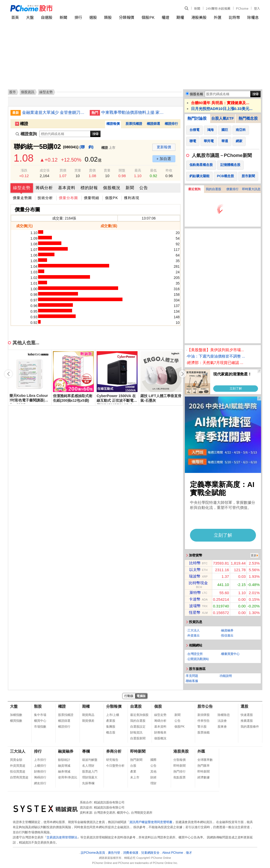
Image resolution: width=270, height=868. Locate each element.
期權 (180, 17)
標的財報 (89, 188)
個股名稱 (196, 94)
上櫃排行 (40, 766)
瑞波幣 (195, 576)
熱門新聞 (136, 760)
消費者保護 (131, 853)
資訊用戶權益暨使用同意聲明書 (151, 822)
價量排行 (232, 189)
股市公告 (205, 706)
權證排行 (171, 124)
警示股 (202, 727)
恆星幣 (195, 612)
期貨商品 (88, 715)
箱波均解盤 (90, 760)
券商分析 (114, 751)
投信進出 (227, 635)
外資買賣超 (18, 766)
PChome (242, 8)
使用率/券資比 (68, 777)
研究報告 (112, 760)
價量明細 (92, 198)
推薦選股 (247, 721)
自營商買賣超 (19, 777)
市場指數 (40, 727)
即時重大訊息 (251, 189)
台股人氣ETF (222, 118)
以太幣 (195, 570)
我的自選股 (213, 189)
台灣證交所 (195, 654)
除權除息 (224, 715)
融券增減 (64, 772)
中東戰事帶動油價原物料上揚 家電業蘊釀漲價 (133, 112)
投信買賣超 (18, 772)
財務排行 (40, 772)
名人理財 (88, 766)
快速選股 (247, 715)
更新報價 (164, 147)
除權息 (253, 17)
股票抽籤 (204, 732)
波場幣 (195, 606)
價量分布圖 (68, 198)
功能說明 (226, 676)
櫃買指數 (16, 721)
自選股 (47, 17)
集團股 (111, 727)
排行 (78, 17)
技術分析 (45, 198)
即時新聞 (138, 751)
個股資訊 (28, 92)
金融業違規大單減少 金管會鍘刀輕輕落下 (54, 112)
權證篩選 (153, 124)
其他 (153, 772)
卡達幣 (195, 599)
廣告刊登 (114, 853)
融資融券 (227, 630)
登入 (257, 8)
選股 (93, 17)
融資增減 (64, 766)
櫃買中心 (40, 721)
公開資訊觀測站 (198, 659)
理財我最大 (90, 777)
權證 (165, 17)
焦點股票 (179, 777)
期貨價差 (88, 721)
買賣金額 (16, 760)
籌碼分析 (44, 188)
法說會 (222, 721)
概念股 (111, 732)
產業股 (111, 721)
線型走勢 (22, 188)
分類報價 (127, 17)
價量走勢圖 (22, 198)
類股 (108, 17)
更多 (254, 555)
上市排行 (40, 760)
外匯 (218, 17)
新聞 (197, 8)
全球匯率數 (205, 760)
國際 (153, 760)
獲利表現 (132, 198)
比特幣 (234, 17)
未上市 (135, 777)
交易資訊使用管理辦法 (62, 837)
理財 (153, 783)
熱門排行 (179, 772)
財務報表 (160, 732)
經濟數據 (204, 777)
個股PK (148, 17)
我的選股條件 (250, 727)
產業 (133, 772)
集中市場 (40, 715)
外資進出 (194, 635)
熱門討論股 (197, 118)
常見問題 (192, 676)
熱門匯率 (204, 766)
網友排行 (40, 783)
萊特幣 (195, 592)
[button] (183, 374)
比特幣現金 (198, 583)
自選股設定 (138, 727)
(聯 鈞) (87, 147)
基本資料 (67, 188)
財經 (153, 777)
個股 (158, 706)
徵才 (189, 853)
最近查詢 (194, 189)
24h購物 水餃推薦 (218, 8)
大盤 (30, 17)
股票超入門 (90, 772)
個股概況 (112, 188)
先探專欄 (88, 783)
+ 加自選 (164, 159)
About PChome (173, 853)
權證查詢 (26, 134)
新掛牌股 (204, 715)
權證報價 (113, 124)
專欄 (86, 751)
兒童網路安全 (150, 853)
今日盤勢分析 (115, 766)
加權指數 (16, 715)
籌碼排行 (40, 777)
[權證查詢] (65, 134)
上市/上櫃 (113, 715)
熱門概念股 (248, 118)
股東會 (222, 727)
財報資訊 (136, 732)
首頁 (15, 17)
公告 (144, 188)
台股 (133, 766)
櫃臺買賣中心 (230, 654)
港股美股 (199, 17)
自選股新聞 (138, 738)
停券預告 (204, 721)
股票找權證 (134, 124)
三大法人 (194, 630)
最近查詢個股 (139, 715)
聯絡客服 (192, 681)
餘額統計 (64, 760)
